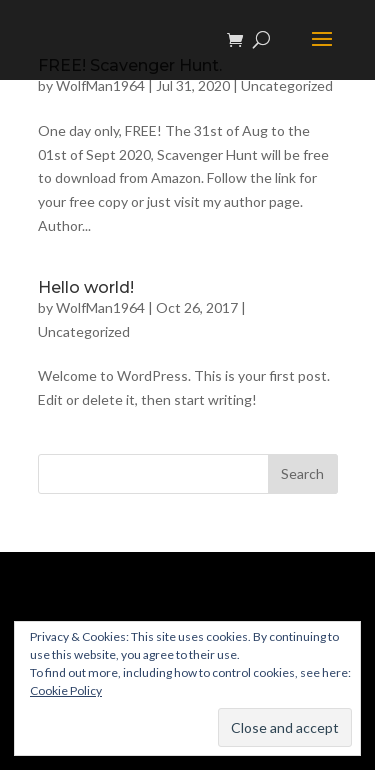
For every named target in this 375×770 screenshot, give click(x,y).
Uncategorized (287, 85)
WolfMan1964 (100, 85)
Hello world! (86, 287)
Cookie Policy (66, 690)
